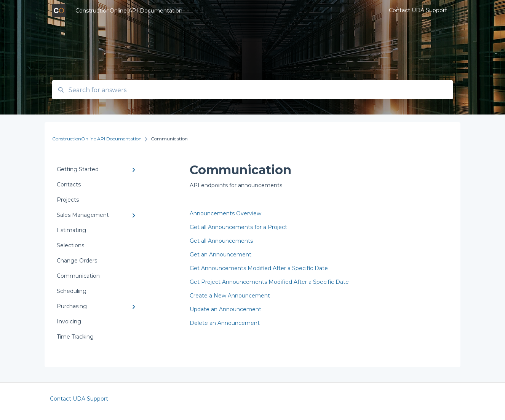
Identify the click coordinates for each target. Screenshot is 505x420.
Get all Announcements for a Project (238, 227)
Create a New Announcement (230, 296)
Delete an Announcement (225, 323)
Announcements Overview (225, 213)
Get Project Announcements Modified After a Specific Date (269, 282)
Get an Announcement (221, 255)
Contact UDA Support (79, 399)
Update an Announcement (225, 309)
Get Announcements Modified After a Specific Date (259, 268)
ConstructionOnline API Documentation (129, 11)
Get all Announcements (221, 241)
